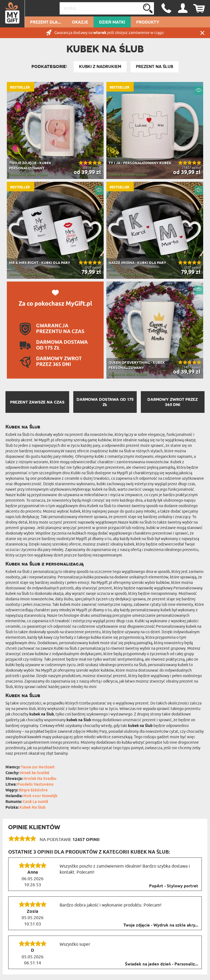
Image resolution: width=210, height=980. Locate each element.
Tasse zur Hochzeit (38, 767)
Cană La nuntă (35, 802)
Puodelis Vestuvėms (35, 785)
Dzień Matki (112, 22)
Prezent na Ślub (154, 67)
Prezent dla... (46, 22)
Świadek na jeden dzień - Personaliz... (162, 964)
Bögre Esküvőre (33, 790)
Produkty (148, 22)
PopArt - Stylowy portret (174, 886)
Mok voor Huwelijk (40, 796)
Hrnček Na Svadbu (40, 779)
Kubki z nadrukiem (100, 67)
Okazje (80, 22)
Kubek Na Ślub (32, 808)
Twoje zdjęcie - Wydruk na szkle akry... (161, 925)
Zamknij (202, 33)
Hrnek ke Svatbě (35, 773)
